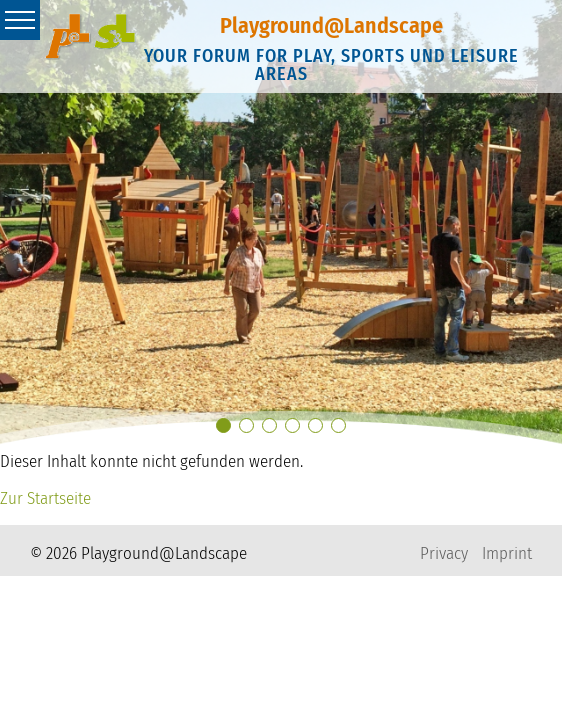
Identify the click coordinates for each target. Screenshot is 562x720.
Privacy (444, 553)
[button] (223, 425)
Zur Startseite (45, 498)
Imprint (507, 553)
